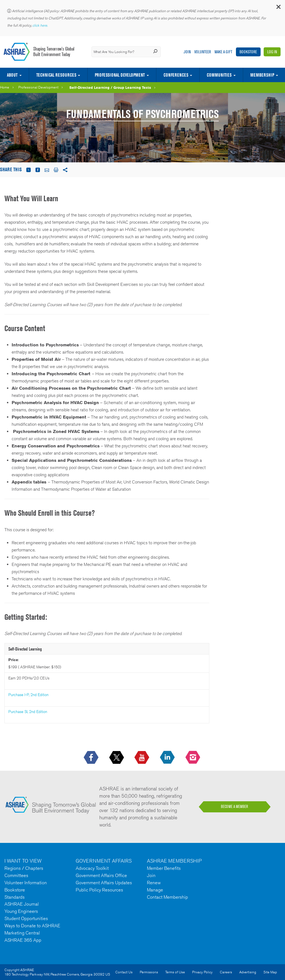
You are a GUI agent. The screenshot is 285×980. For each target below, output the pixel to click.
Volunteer (203, 52)
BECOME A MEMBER (235, 807)
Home (5, 87)
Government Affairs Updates (104, 883)
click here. (40, 25)
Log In (272, 52)
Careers (226, 972)
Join (187, 52)
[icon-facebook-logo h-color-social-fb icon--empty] (92, 758)
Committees (16, 875)
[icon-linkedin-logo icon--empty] (168, 758)
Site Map (270, 972)
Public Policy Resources (99, 890)
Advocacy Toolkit (92, 868)
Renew (154, 883)
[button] (278, 8)
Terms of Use (175, 972)
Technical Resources (56, 75)
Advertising (248, 972)
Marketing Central (22, 933)
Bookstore (248, 52)
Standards (15, 897)
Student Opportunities (26, 918)
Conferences (176, 75)
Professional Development (120, 75)
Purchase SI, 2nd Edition (28, 712)
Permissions (149, 972)
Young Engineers (21, 911)
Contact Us (124, 972)
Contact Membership (167, 897)
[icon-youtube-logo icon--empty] (142, 758)
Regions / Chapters (24, 868)
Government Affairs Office (101, 875)
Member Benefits (164, 868)
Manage (155, 890)
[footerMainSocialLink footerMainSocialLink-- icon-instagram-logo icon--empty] (193, 758)
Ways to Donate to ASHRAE (32, 926)
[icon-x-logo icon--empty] (117, 758)
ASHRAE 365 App (23, 940)
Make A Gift (223, 52)
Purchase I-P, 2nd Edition (28, 695)
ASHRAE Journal (22, 904)
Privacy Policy (202, 972)
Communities (219, 75)
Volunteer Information (26, 883)
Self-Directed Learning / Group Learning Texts (110, 87)
